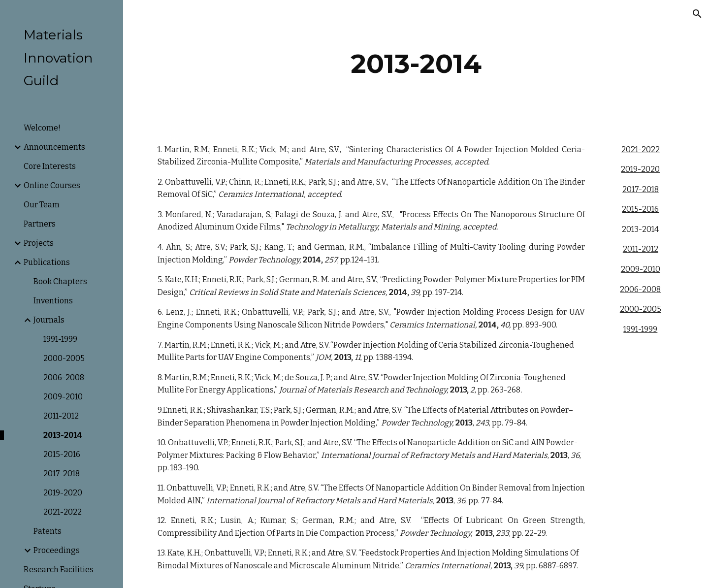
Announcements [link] (54, 147)
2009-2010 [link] (63, 397)
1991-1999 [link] (60, 339)
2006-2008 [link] (64, 377)
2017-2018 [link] (62, 474)
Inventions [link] (53, 301)
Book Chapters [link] (60, 281)
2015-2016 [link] (62, 454)
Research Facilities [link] (59, 570)
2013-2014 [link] (63, 435)
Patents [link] (48, 531)
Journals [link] (49, 320)
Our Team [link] (42, 205)
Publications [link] (47, 262)
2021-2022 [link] (63, 512)
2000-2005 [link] (64, 358)
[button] (697, 14)
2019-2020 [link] (63, 493)
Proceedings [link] (57, 550)
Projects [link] (39, 243)
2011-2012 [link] (61, 416)
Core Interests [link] (50, 166)
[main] (416, 64)
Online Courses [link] (52, 185)
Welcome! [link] (42, 128)
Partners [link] (40, 224)
